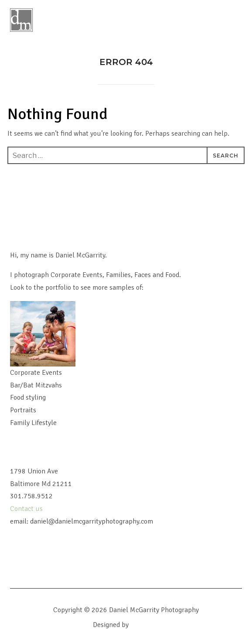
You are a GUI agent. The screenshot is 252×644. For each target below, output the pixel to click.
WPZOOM (145, 625)
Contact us (27, 509)
